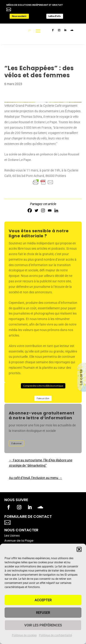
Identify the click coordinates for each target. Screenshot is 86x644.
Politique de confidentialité (55, 635)
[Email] (50, 210)
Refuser (43, 613)
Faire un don (43, 398)
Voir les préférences (43, 625)
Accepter (43, 600)
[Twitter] (36, 210)
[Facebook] (30, 210)
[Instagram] (43, 210)
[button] (79, 549)
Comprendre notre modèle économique (43, 386)
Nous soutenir (19, 16)
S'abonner (16, 443)
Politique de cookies (24, 635)
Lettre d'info (55, 16)
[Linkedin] (56, 210)
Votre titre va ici (33, 522)
